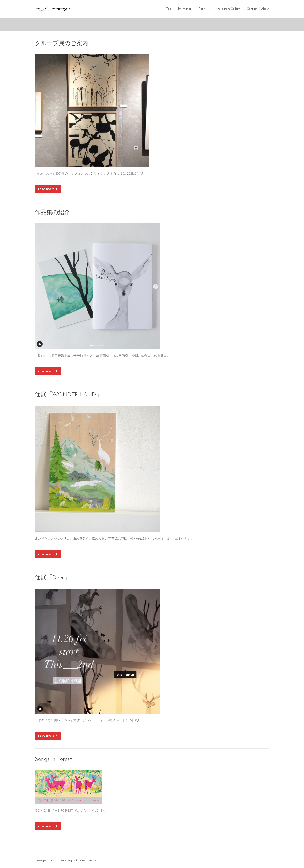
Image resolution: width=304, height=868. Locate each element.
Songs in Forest (53, 760)
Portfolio (204, 9)
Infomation (185, 9)
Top (169, 9)
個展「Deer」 (52, 578)
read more (48, 189)
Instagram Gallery (228, 9)
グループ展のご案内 (61, 44)
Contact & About (258, 9)
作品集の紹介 (52, 213)
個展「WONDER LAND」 (68, 395)
